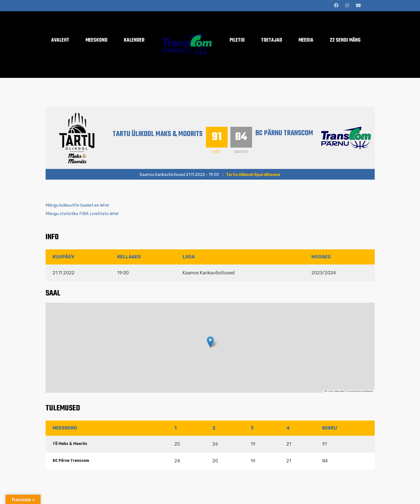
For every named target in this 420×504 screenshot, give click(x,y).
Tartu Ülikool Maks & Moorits (158, 134)
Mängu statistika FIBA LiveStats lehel (82, 214)
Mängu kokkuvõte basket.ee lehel (77, 205)
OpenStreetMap (354, 391)
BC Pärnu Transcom (286, 133)
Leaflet (329, 391)
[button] (210, 342)
